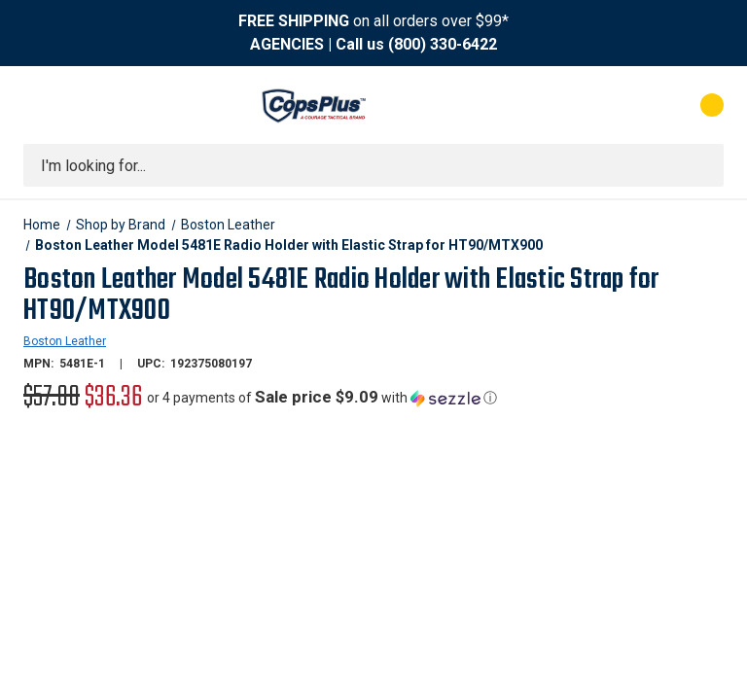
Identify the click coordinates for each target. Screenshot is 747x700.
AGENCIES (287, 44)
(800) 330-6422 (443, 44)
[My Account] (626, 105)
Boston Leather (65, 341)
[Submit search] (702, 165)
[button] (322, 398)
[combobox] (373, 165)
